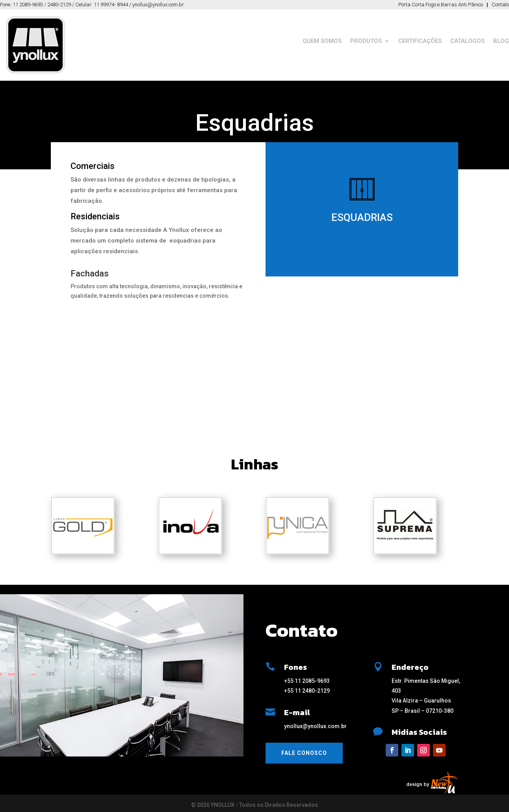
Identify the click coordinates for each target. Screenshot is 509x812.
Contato (500, 5)
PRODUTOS (366, 41)
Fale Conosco (304, 753)
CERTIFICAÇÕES (420, 41)
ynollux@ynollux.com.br (315, 726)
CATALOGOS (467, 41)
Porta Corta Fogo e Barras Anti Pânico (441, 5)
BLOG (501, 41)
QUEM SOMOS (322, 41)
